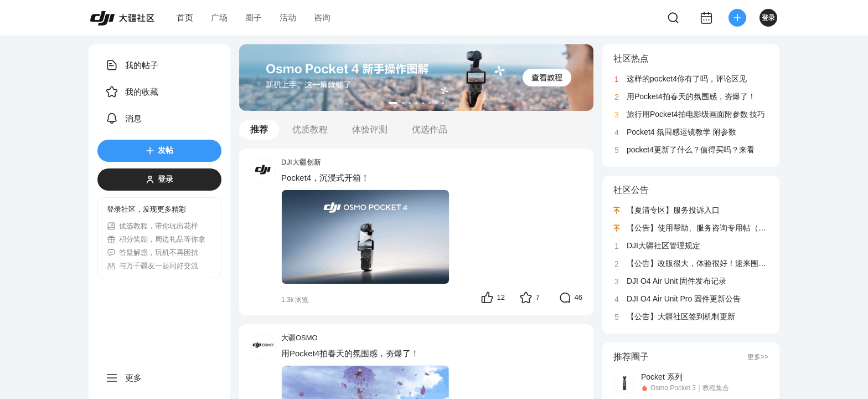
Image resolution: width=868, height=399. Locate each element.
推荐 (259, 129)
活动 (288, 17)
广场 (219, 17)
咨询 (322, 17)
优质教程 (310, 129)
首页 (185, 17)
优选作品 (430, 129)
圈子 (254, 17)
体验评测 (370, 129)
